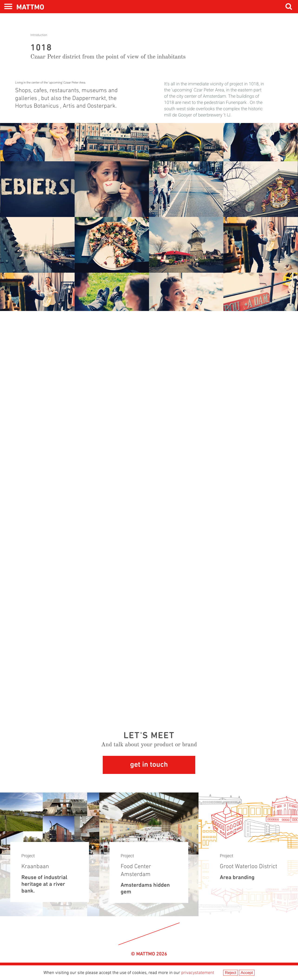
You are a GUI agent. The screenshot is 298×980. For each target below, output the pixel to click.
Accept (247, 973)
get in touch (149, 765)
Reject (230, 973)
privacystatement (198, 973)
